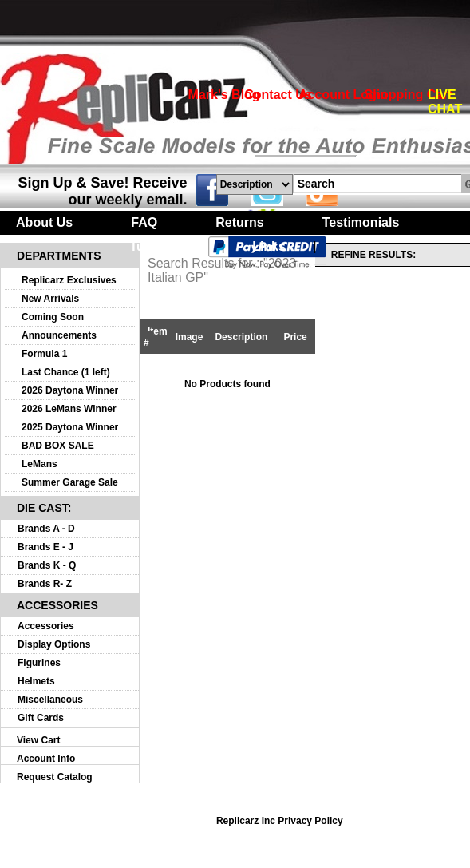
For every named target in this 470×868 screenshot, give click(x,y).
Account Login (343, 95)
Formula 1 (44, 354)
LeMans (39, 464)
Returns (239, 222)
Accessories (46, 626)
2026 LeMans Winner (69, 409)
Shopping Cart (408, 95)
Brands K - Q (47, 565)
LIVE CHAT (445, 102)
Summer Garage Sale (70, 482)
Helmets (36, 681)
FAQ (144, 222)
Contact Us (278, 95)
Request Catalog (55, 777)
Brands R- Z (45, 584)
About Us (44, 222)
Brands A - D (46, 529)
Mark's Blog (224, 95)
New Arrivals (50, 299)
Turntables (162, 246)
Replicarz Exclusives (69, 280)
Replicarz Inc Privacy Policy (280, 821)
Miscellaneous (50, 700)
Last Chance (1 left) (66, 372)
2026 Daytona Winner (70, 390)
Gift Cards (41, 718)
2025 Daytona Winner (70, 427)
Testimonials (361, 222)
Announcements (59, 335)
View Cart (38, 740)
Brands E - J (45, 547)
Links (269, 246)
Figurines (39, 663)
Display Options (54, 644)
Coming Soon (53, 317)
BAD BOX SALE (58, 446)
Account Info (46, 759)
